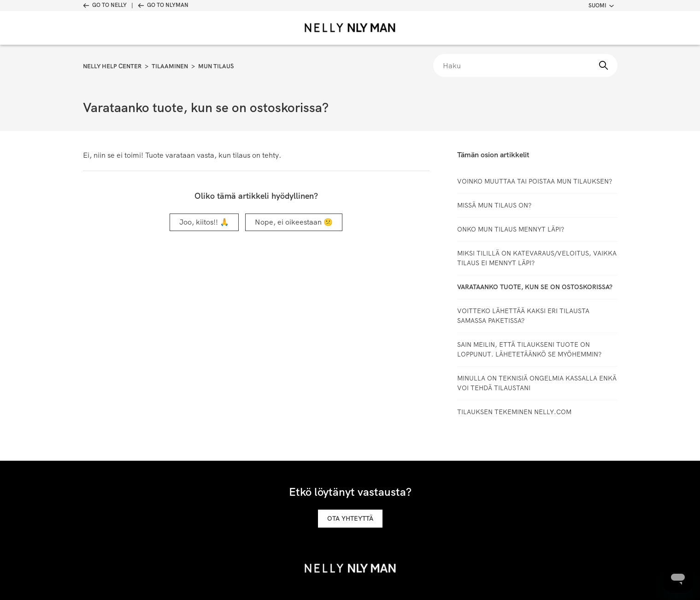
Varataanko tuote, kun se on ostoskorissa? (535, 287)
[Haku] (525, 65)
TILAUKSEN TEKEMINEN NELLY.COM (514, 412)
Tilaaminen (170, 66)
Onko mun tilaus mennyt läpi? (511, 229)
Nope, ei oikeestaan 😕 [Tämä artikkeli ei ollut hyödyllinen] (294, 222)
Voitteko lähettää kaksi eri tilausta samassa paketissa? (523, 316)
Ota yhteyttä (350, 518)
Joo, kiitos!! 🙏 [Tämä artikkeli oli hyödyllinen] (204, 222)
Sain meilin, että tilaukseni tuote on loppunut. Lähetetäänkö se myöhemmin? (529, 349)
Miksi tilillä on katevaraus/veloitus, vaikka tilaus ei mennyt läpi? (537, 258)
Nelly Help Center (112, 66)
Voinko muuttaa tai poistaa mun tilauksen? (535, 181)
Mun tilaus (216, 66)
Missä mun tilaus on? (494, 205)
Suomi (601, 6)
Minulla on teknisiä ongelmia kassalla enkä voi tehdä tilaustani (537, 383)
